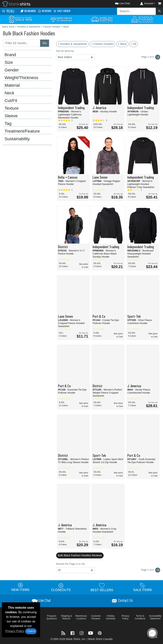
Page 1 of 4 (151, 570)
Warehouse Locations (81, 617)
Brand (10, 55)
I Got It (31, 631)
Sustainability (17, 139)
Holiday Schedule (111, 617)
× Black (122, 44)
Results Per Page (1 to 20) (71, 564)
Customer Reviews (96, 617)
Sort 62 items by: (65, 51)
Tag (8, 124)
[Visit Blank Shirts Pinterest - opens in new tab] (100, 633)
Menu (8, 11)
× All (134, 44)
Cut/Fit (11, 101)
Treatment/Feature (22, 131)
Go (45, 43)
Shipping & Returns (66, 617)
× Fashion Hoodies (102, 44)
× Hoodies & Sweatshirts (72, 44)
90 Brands (28, 11)
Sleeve (11, 116)
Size (9, 62)
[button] (119, 3)
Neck (9, 93)
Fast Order (62, 11)
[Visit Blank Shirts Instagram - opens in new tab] (82, 633)
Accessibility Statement (155, 617)
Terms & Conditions (140, 617)
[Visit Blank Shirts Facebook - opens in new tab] (73, 633)
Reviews (45, 11)
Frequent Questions (52, 617)
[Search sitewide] (136, 11)
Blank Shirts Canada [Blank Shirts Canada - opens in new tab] (100, 639)
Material (12, 85)
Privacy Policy (15, 631)
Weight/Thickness (21, 78)
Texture (12, 108)
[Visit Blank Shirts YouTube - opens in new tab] (91, 633)
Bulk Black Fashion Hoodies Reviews (80, 555)
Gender (12, 70)
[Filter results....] (22, 43)
